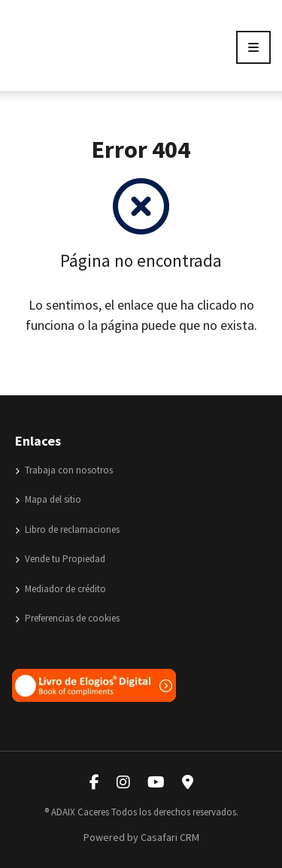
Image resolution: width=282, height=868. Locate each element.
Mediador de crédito (61, 589)
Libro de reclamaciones (67, 529)
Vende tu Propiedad (60, 559)
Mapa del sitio (48, 499)
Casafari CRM (170, 837)
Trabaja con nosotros (64, 470)
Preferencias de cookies (67, 618)
